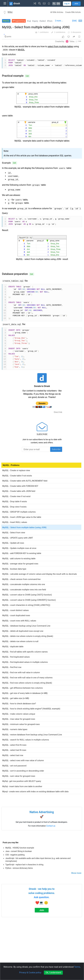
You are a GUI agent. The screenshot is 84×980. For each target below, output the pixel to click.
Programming (19, 21)
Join (42, 910)
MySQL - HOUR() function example (20, 848)
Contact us (51, 826)
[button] (35, 3)
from (50, 21)
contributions (61, 32)
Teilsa (72, 41)
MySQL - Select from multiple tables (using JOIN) (36, 27)
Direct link (58, 412)
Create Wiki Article (73, 12)
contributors (44, 32)
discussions (77, 32)
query (36, 21)
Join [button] (76, 4)
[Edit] (74, 21)
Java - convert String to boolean (19, 851)
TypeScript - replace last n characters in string (24, 865)
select (43, 21)
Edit (27, 76)
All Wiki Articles (57, 12)
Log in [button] (67, 4)
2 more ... (59, 21)
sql (30, 21)
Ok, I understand (53, 973)
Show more (76, 873)
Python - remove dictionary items (19, 868)
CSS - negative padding (15, 855)
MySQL (7, 21)
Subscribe (56, 449)
